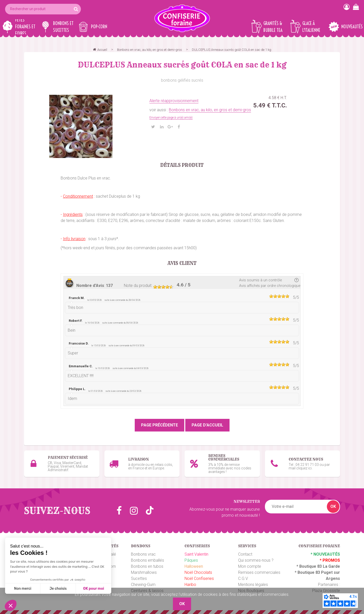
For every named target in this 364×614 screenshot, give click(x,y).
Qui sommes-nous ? (256, 560)
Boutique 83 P (311, 572)
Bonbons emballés (147, 560)
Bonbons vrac (143, 554)
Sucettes (139, 578)
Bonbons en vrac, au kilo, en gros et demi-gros (210, 110)
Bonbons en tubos (147, 566)
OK (333, 506)
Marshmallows (144, 572)
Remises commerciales (259, 572)
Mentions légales (253, 585)
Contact (245, 554)
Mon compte (250, 566)
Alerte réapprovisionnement (174, 101)
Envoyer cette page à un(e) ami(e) (171, 118)
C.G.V (243, 578)
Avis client (182, 263)
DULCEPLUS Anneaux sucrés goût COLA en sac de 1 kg (182, 65)
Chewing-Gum (143, 585)
